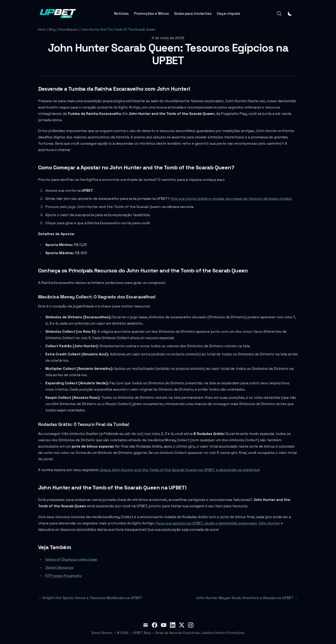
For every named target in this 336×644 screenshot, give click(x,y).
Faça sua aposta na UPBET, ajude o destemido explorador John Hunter (218, 523)
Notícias (121, 14)
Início (42, 29)
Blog (52, 29)
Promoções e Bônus (151, 14)
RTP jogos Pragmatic (64, 576)
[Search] (279, 14)
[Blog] (58, 14)
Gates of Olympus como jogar (71, 559)
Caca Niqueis (68, 29)
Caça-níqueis (228, 14)
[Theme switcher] (290, 14)
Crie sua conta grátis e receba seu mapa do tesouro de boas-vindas (231, 199)
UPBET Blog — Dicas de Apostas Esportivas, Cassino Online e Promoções (189, 633)
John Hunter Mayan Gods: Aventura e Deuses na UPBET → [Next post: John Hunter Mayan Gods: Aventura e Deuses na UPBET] (247, 598)
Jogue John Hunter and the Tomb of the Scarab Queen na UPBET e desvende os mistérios (179, 470)
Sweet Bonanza (59, 567)
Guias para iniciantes (193, 14)
